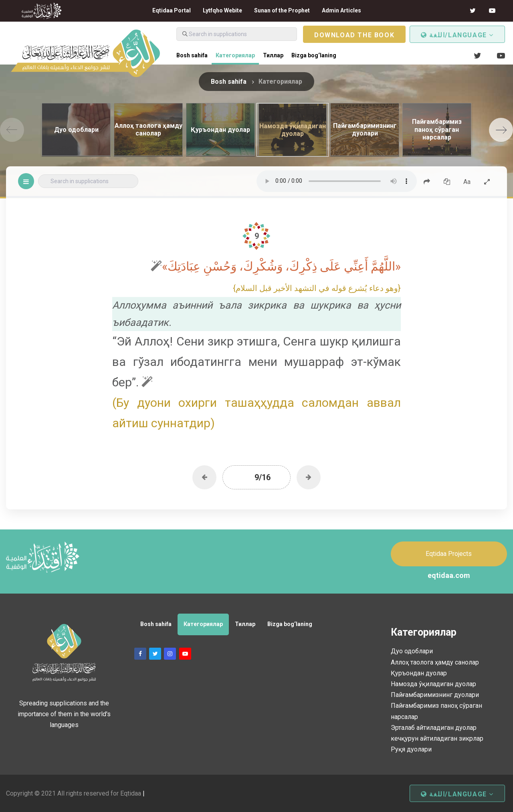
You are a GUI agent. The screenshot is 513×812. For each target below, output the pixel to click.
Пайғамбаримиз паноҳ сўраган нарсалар (436, 711)
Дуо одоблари (412, 651)
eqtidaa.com (449, 575)
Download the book (354, 35)
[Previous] (12, 130)
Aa (467, 182)
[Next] (501, 130)
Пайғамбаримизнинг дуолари (435, 695)
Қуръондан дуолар (419, 673)
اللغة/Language (457, 35)
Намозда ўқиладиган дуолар (433, 684)
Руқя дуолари (411, 749)
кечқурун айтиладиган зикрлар (437, 738)
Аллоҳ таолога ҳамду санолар (435, 662)
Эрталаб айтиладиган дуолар (434, 728)
